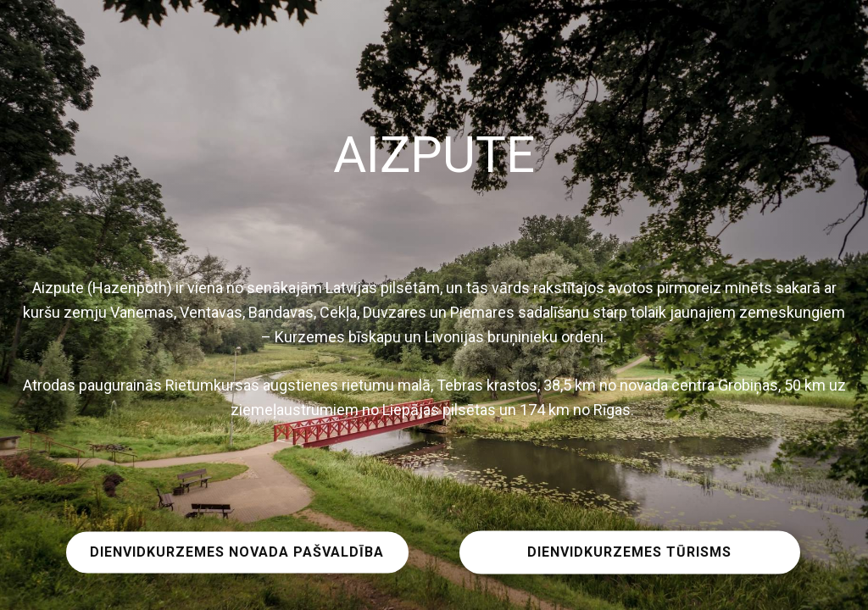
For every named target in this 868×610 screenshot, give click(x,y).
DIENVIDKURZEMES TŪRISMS (629, 552)
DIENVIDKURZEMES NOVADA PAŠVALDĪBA (237, 552)
